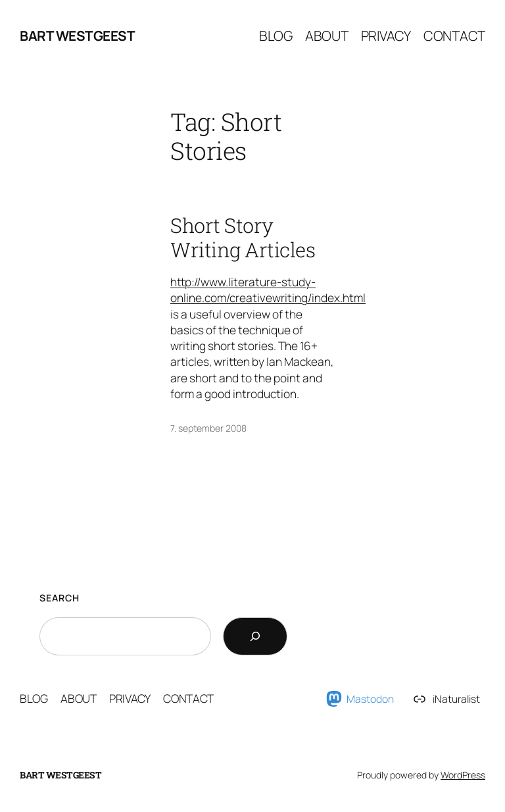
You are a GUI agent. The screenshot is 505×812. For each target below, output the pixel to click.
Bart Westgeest (77, 36)
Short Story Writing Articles (243, 238)
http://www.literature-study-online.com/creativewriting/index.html (268, 290)
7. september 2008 (208, 428)
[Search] (255, 636)
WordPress (463, 775)
